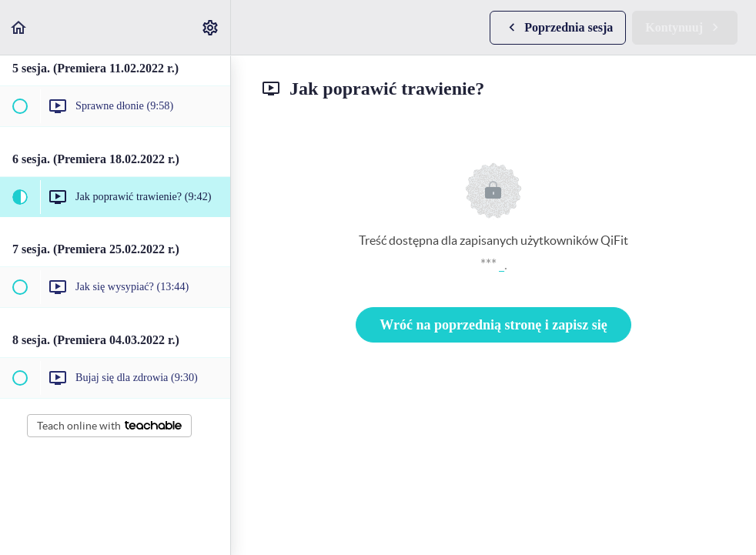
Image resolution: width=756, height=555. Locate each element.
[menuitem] (211, 27)
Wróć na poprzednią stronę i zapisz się (493, 325)
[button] (19, 27)
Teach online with (109, 426)
